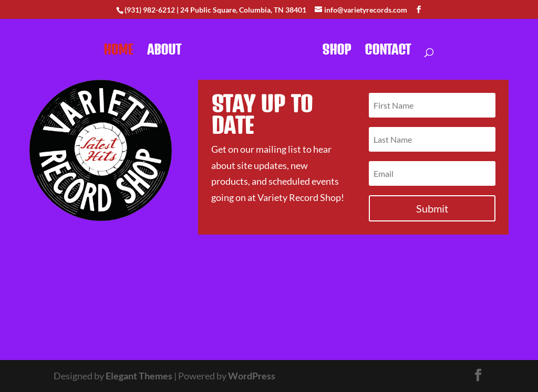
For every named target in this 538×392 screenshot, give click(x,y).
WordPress (252, 376)
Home (118, 51)
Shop (337, 51)
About (164, 51)
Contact (388, 51)
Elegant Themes (139, 376)
